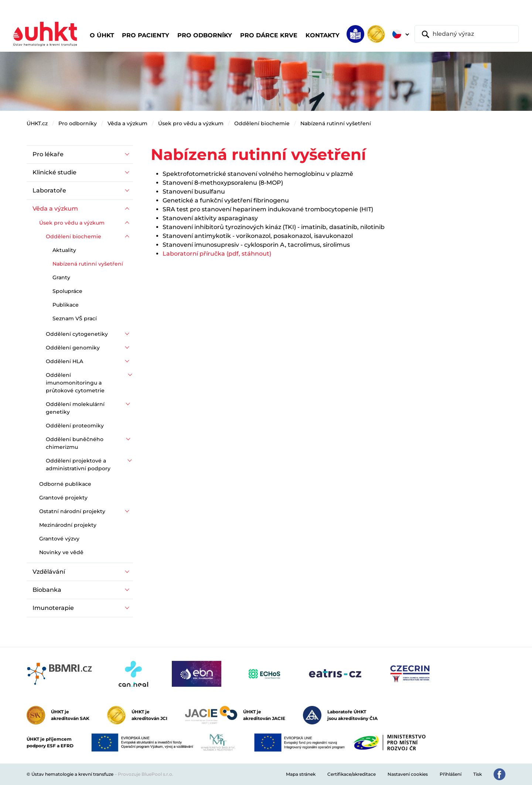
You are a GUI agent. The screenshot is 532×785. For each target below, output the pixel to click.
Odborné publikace (65, 484)
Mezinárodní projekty (68, 525)
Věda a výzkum (127, 123)
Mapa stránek (301, 774)
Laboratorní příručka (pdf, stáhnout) (217, 254)
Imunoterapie (53, 608)
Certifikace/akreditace (352, 774)
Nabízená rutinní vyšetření (336, 123)
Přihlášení (451, 774)
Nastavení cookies (408, 774)
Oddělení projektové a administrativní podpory (78, 465)
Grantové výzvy (59, 539)
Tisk (478, 774)
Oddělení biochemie (262, 123)
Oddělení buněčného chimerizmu (75, 443)
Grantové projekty (63, 498)
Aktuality (64, 250)
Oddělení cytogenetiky (77, 334)
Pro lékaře (48, 154)
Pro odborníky (78, 123)
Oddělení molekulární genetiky (75, 408)
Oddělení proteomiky (75, 426)
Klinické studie (54, 172)
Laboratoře (49, 190)
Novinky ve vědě (61, 552)
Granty (61, 277)
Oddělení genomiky (73, 348)
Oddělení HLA (64, 361)
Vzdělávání (49, 572)
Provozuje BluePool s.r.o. (146, 774)
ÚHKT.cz (37, 123)
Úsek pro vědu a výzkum (191, 123)
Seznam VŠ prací (75, 318)
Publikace (66, 305)
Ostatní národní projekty (72, 511)
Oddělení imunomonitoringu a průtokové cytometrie (75, 383)
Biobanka (47, 590)
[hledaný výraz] (467, 34)
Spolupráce (67, 291)
